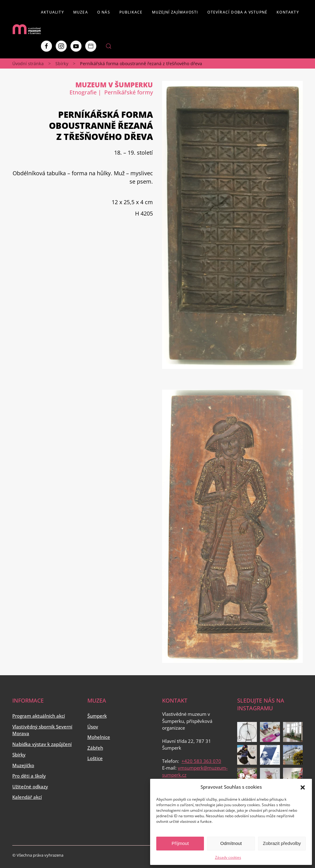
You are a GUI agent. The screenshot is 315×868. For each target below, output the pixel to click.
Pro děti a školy (29, 776)
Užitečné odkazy (30, 787)
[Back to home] (27, 29)
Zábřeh (95, 748)
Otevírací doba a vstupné (237, 12)
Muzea (81, 12)
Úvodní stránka (28, 63)
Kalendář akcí (27, 797)
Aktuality (52, 12)
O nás (104, 12)
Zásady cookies (228, 857)
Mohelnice (99, 737)
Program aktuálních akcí (39, 716)
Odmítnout (231, 843)
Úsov (93, 727)
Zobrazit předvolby (282, 843)
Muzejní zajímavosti (175, 12)
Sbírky (62, 63)
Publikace (131, 12)
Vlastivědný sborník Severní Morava (42, 730)
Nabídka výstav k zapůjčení (42, 744)
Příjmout (180, 843)
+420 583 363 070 (201, 761)
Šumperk (97, 716)
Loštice (95, 758)
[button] (303, 787)
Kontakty (288, 12)
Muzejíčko (23, 765)
